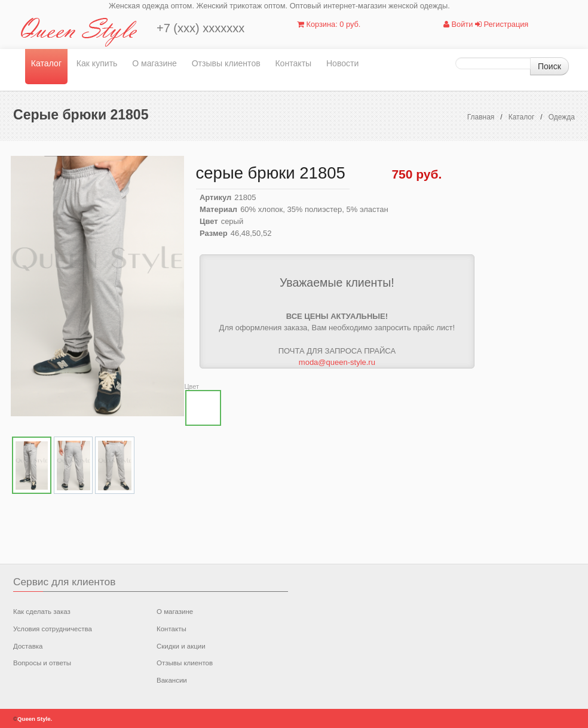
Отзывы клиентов (226, 63)
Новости (343, 63)
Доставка (28, 646)
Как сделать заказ (42, 612)
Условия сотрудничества (53, 629)
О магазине (154, 63)
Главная (481, 117)
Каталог (46, 63)
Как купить (97, 63)
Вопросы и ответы (42, 663)
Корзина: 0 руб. (329, 24)
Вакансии (172, 680)
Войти (458, 24)
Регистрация (502, 24)
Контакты (293, 63)
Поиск (549, 66)
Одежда (562, 117)
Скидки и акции (181, 646)
